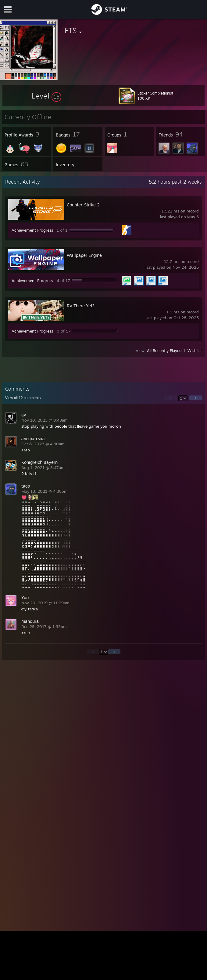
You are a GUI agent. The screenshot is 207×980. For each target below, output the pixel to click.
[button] (46, 96)
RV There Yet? (81, 306)
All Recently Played (164, 350)
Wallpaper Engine (84, 255)
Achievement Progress (32, 230)
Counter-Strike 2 (83, 205)
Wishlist (195, 350)
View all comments (23, 398)
